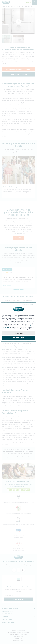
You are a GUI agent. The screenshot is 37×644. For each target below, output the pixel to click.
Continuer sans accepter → (28, 305)
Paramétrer (19, 333)
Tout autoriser (18, 338)
